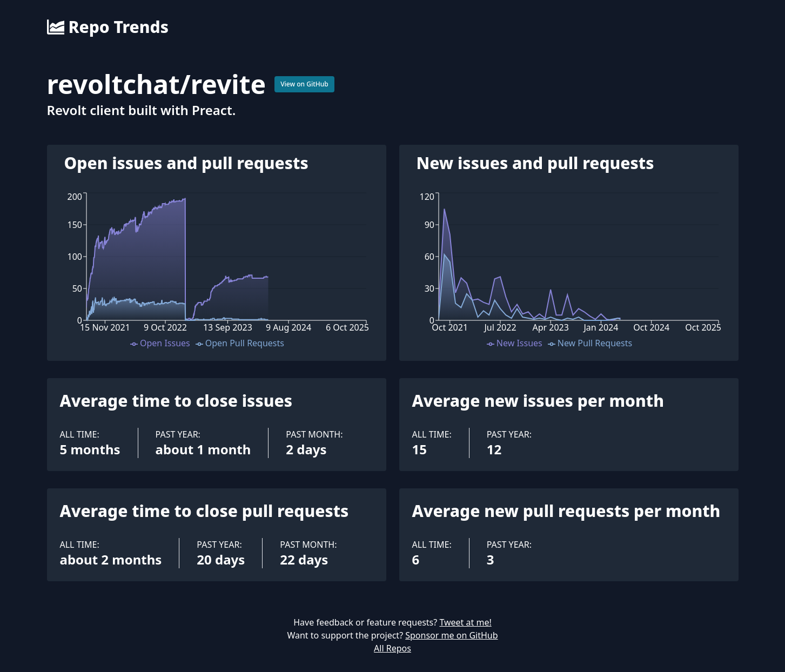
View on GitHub (304, 84)
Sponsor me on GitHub (451, 635)
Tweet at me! (465, 622)
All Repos (392, 648)
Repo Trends (108, 27)
